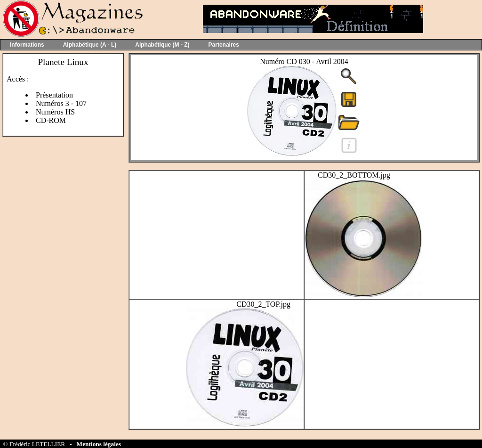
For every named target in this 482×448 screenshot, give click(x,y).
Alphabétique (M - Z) (162, 45)
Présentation (54, 95)
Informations (27, 45)
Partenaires (224, 45)
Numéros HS (55, 112)
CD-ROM (51, 120)
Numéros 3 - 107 (61, 103)
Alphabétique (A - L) (90, 45)
